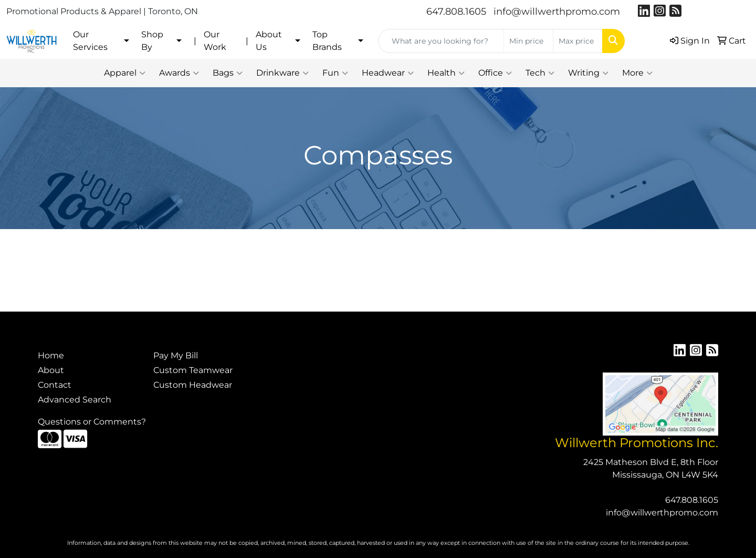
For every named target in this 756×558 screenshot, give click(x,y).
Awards (179, 73)
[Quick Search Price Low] (528, 41)
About (51, 370)
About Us (269, 41)
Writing (588, 73)
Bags (228, 73)
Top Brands (327, 41)
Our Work (215, 41)
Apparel (125, 73)
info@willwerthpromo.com (557, 12)
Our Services (90, 41)
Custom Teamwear (193, 370)
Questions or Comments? (92, 422)
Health (446, 73)
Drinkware (282, 73)
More (637, 73)
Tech (540, 73)
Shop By (152, 41)
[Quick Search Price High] (578, 41)
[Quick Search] (441, 41)
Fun (335, 73)
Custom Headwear (193, 385)
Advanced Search (75, 400)
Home (51, 355)
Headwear (388, 73)
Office (495, 73)
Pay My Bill (176, 355)
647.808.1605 (456, 12)
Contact (55, 385)
